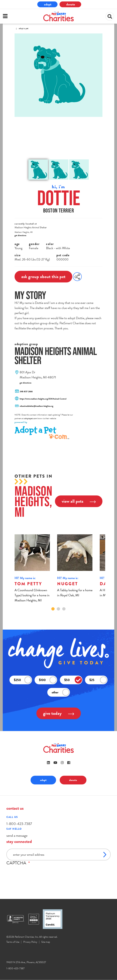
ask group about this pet (43, 277)
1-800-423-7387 (19, 824)
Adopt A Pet (24, 28)
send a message (17, 836)
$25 (98, 680)
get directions (20, 235)
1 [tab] (53, 609)
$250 (23, 680)
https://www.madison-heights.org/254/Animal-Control (43, 399)
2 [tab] (58, 609)
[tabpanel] (33, 569)
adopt (48, 4)
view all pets (79, 501)
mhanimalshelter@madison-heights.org (36, 406)
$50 (73, 680)
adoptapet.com (31, 418)
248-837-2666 (26, 391)
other (61, 692)
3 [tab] (64, 609)
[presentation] (34, 873)
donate (71, 4)
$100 (48, 680)
